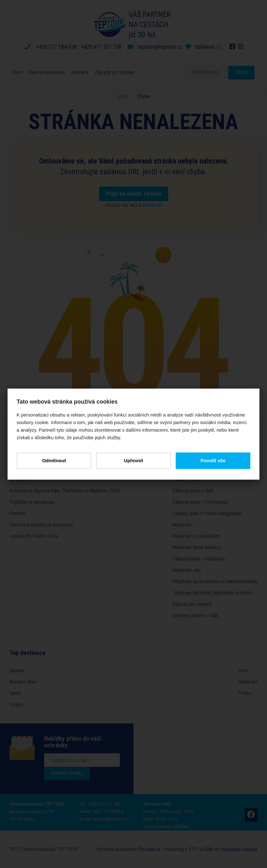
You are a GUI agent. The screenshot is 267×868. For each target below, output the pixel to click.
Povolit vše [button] (213, 460)
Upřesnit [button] (134, 460)
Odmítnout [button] (54, 460)
